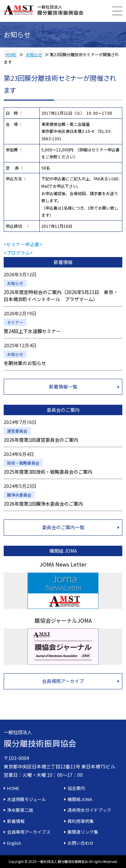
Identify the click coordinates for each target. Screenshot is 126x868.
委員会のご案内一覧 (63, 527)
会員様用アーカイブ (63, 681)
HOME (11, 54)
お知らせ (34, 54)
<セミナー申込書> (23, 244)
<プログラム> (18, 253)
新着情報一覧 (63, 387)
